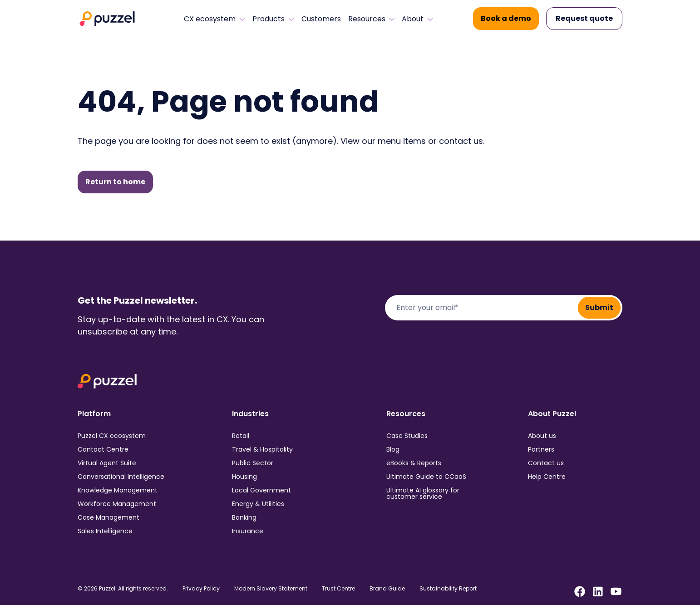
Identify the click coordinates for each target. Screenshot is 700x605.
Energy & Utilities (258, 504)
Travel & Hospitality (262, 449)
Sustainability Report (448, 589)
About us (542, 436)
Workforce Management (117, 504)
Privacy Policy (201, 589)
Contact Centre (103, 449)
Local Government (261, 490)
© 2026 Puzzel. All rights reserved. (123, 589)
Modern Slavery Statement (271, 589)
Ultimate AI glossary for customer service (423, 493)
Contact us (546, 463)
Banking (244, 517)
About (417, 19)
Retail (241, 436)
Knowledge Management (118, 490)
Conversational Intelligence (121, 477)
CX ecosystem (214, 19)
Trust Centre (338, 589)
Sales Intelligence (105, 531)
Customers (321, 19)
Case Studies (407, 436)
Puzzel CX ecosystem (112, 436)
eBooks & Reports (414, 463)
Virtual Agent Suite (107, 463)
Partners (541, 449)
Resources (372, 19)
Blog (393, 449)
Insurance (248, 531)
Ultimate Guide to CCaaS (426, 477)
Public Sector (253, 463)
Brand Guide (387, 589)
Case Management (108, 517)
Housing (244, 477)
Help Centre (547, 477)
